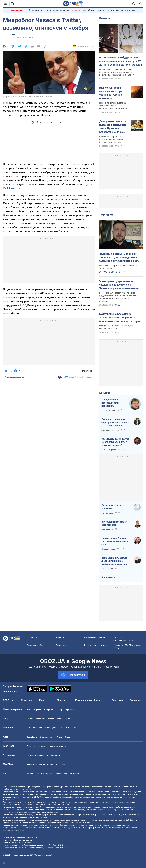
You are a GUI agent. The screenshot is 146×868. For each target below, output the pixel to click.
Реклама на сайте (35, 645)
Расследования (84, 700)
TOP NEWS (107, 215)
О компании (32, 637)
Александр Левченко (110, 430)
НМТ (75, 728)
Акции (60, 737)
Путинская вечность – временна (114, 507)
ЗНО (68, 728)
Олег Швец (106, 529)
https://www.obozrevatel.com (99, 787)
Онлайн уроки (51, 728)
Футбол (30, 719)
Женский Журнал (71, 774)
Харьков (38, 709)
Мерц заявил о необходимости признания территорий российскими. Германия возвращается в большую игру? (110, 403)
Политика (26, 700)
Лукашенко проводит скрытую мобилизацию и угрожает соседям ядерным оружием (115, 423)
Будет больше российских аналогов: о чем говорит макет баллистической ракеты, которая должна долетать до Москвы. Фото (120, 318)
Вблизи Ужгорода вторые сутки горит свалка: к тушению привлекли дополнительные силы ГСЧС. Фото (113, 93)
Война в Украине (35, 10)
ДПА (62, 728)
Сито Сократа (107, 513)
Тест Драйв (32, 737)
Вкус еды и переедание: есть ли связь (115, 523)
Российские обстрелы (94, 10)
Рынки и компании (36, 755)
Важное (105, 18)
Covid (62, 764)
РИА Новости (12, 188)
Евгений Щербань (109, 450)
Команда (60, 637)
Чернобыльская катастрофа (121, 10)
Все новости (136, 700)
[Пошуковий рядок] (140, 4)
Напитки (41, 746)
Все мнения (107, 577)
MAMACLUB (52, 764)
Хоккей (51, 719)
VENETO (76, 10)
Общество (117, 700)
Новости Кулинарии (57, 746)
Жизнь (61, 700)
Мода (58, 774)
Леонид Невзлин (108, 549)
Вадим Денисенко (109, 410)
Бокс (59, 719)
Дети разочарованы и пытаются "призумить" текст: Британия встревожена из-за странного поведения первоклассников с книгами (113, 127)
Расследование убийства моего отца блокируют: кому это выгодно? (115, 442)
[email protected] (36, 848)
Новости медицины (36, 764)
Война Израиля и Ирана (57, 10)
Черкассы (69, 709)
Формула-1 (69, 719)
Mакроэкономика (55, 755)
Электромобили (47, 737)
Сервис (68, 737)
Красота (50, 774)
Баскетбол (41, 719)
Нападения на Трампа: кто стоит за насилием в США (115, 541)
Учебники (38, 728)
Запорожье (49, 709)
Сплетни (40, 774)
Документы (61, 645)
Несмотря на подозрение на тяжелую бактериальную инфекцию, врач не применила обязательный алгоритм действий (117, 72)
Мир (14, 34)
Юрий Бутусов (107, 569)
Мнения (105, 393)
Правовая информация (94, 637)
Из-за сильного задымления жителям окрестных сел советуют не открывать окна (113, 106)
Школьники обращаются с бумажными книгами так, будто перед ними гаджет (112, 139)
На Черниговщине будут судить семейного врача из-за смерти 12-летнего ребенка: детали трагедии (121, 61)
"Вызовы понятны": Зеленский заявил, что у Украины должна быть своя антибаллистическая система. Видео (119, 258)
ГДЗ (29, 728)
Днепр (59, 709)
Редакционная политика (15, 377)
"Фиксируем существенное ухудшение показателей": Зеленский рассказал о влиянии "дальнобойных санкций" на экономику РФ (119, 285)
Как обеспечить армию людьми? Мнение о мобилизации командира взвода (115, 561)
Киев (29, 709)
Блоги (97, 700)
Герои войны (17, 10)
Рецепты (31, 746)
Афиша (30, 774)
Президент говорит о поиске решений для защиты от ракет (119, 267)
